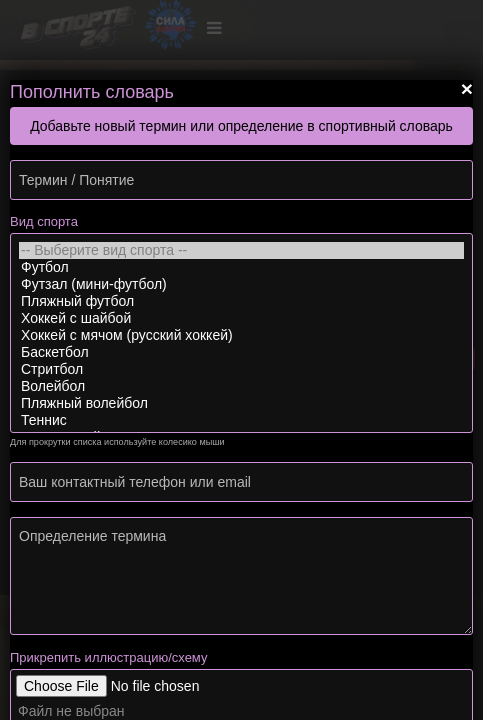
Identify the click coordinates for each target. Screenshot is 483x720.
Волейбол (241, 386)
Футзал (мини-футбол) (241, 284)
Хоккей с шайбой (241, 318)
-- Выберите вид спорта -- (241, 250)
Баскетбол (241, 352)
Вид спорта (44, 221)
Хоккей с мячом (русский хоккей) (241, 335)
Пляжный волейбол (241, 403)
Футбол (241, 267)
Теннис (241, 420)
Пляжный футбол (241, 301)
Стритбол (241, 369)
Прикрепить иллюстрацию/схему (108, 657)
